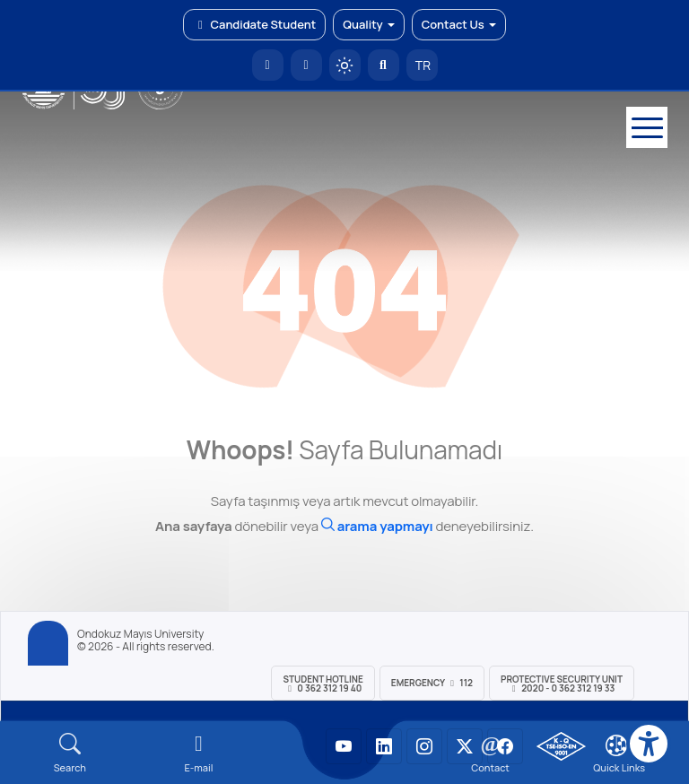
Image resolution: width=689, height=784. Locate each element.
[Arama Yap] (384, 65)
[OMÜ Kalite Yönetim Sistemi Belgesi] (561, 746)
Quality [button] (368, 24)
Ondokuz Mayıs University (140, 634)
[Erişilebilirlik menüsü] (649, 744)
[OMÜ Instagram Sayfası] (424, 746)
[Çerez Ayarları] (616, 745)
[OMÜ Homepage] (268, 65)
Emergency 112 (432, 683)
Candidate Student (254, 24)
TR (422, 65)
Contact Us (459, 24)
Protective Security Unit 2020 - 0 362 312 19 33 (562, 684)
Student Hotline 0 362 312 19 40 (323, 684)
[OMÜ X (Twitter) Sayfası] (465, 746)
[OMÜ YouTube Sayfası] (344, 746)
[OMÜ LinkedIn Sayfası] (384, 746)
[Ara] (377, 526)
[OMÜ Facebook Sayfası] (505, 746)
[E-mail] (199, 753)
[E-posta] (306, 65)
